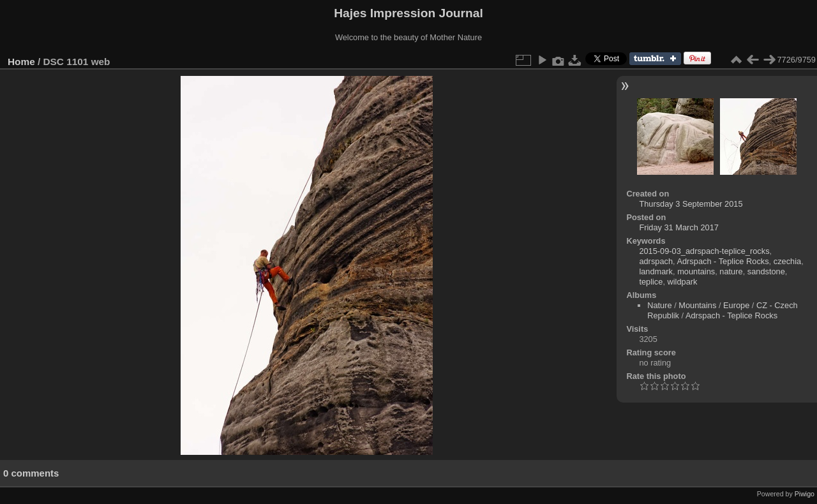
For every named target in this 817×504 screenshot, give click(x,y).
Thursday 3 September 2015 (691, 204)
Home (21, 62)
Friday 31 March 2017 (678, 227)
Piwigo (805, 494)
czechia (787, 261)
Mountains (697, 305)
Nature (659, 305)
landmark (656, 271)
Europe (736, 305)
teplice (651, 282)
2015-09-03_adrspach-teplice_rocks (704, 251)
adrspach (656, 261)
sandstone (766, 271)
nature (731, 271)
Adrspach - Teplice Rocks (723, 261)
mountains (696, 271)
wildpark (683, 282)
